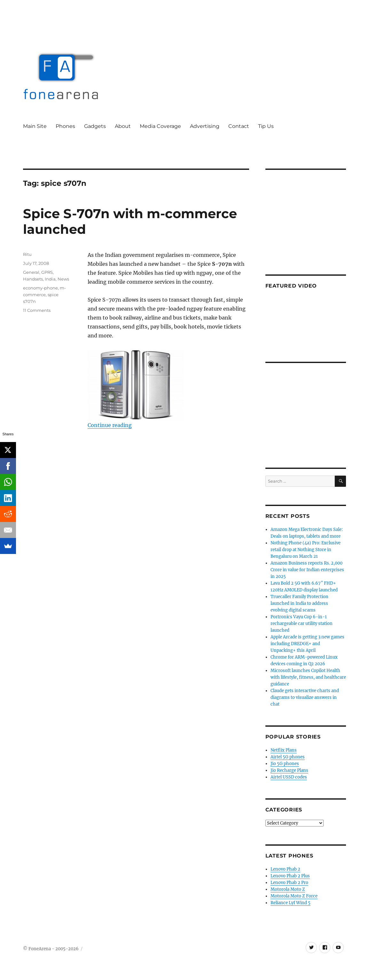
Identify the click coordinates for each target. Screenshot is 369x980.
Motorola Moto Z (288, 889)
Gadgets (95, 126)
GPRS (47, 272)
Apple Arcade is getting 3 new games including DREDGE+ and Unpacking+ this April (307, 644)
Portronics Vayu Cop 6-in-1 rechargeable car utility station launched (302, 624)
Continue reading (110, 425)
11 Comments (37, 310)
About (123, 126)
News (63, 279)
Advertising (205, 126)
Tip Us (266, 126)
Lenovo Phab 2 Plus (290, 876)
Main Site (35, 126)
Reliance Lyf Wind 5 (290, 903)
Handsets (33, 279)
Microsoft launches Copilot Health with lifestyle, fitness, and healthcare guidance (308, 677)
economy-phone (40, 288)
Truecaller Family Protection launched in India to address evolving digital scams (299, 603)
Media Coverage (160, 126)
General (31, 272)
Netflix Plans (284, 750)
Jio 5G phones (285, 764)
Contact (239, 126)
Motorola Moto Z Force (294, 896)
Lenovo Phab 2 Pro (289, 883)
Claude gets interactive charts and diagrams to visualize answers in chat (305, 697)
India (50, 279)
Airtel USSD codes (289, 777)
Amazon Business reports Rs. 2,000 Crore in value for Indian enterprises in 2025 (307, 570)
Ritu (27, 254)
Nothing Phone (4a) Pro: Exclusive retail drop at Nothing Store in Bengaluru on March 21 (306, 550)
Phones (65, 126)
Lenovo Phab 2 (285, 869)
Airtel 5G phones (288, 757)
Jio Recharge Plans (289, 770)
